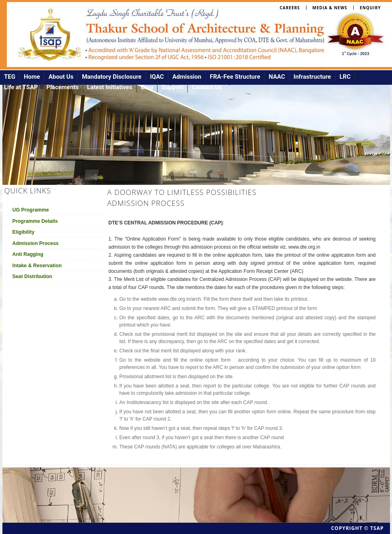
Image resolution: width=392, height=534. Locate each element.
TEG (10, 77)
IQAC (157, 77)
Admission (187, 77)
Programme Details (35, 221)
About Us (61, 77)
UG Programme (31, 210)
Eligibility (24, 232)
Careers (290, 8)
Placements (63, 87)
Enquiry (370, 8)
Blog (147, 87)
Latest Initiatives (110, 87)
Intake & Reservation (37, 266)
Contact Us (207, 87)
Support (172, 87)
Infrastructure (312, 77)
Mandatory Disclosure (112, 77)
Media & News (330, 8)
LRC (345, 77)
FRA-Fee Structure (235, 77)
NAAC (277, 77)
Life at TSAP (21, 87)
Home (32, 77)
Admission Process (36, 243)
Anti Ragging (28, 254)
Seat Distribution (32, 276)
